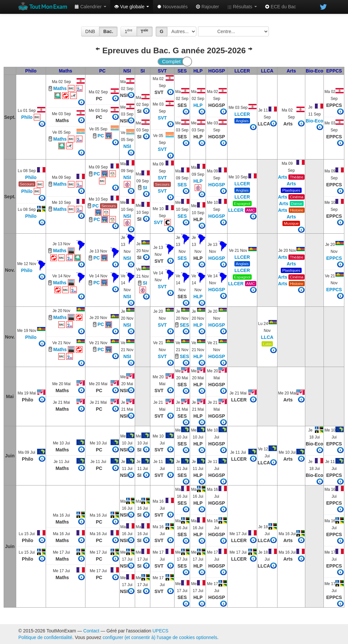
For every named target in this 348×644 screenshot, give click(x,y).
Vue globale (132, 7)
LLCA (267, 71)
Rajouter (207, 7)
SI (143, 71)
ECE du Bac (280, 7)
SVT (162, 71)
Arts (291, 71)
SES (182, 71)
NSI (127, 71)
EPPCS (334, 71)
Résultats (242, 7)
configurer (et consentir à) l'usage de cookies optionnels (160, 637)
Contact (91, 631)
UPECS (160, 631)
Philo (31, 71)
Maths (66, 71)
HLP (198, 71)
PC (102, 71)
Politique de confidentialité (46, 637)
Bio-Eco (314, 71)
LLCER (242, 71)
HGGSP (217, 71)
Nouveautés (172, 7)
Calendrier (90, 7)
